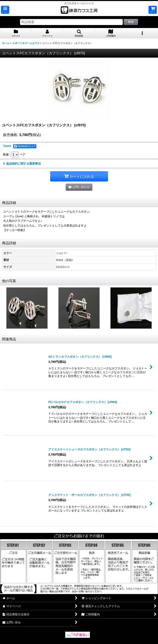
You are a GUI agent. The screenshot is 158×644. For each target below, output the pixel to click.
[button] (5, 10)
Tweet (7, 146)
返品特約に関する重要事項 (22, 164)
